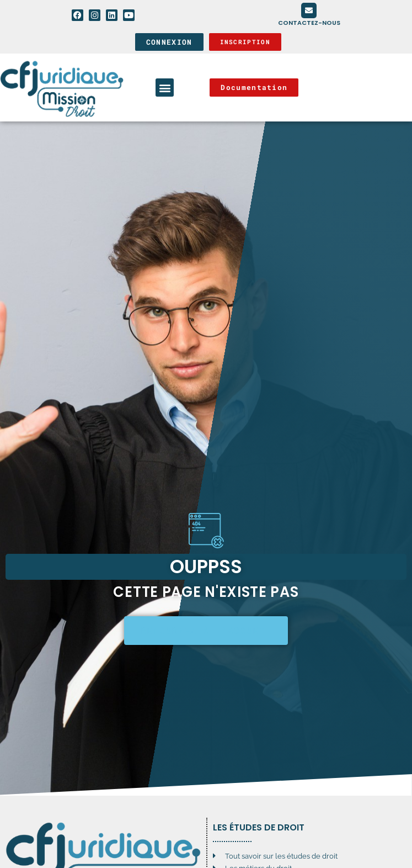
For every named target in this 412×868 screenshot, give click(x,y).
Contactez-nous (309, 23)
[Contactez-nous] (309, 10)
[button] (165, 88)
